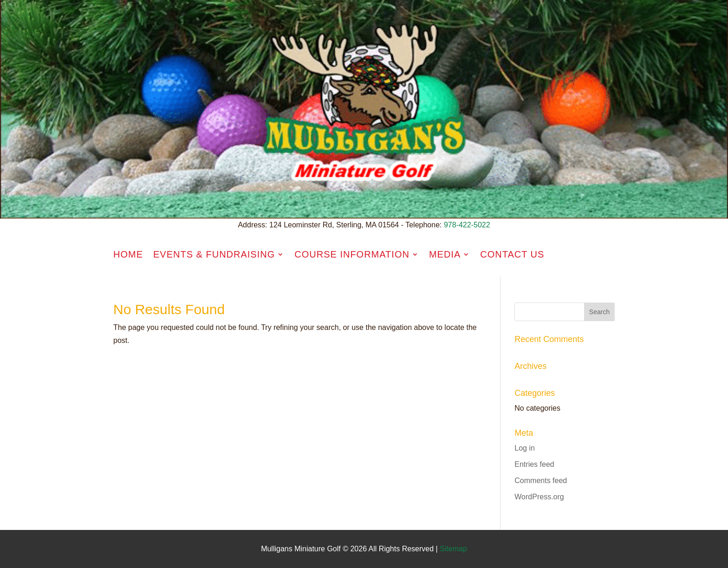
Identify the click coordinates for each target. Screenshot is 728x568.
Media (445, 254)
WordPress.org (539, 497)
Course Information (352, 254)
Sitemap (453, 549)
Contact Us (512, 254)
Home (128, 254)
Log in (525, 448)
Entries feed (534, 464)
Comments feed (541, 481)
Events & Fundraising (214, 254)
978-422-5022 (467, 225)
